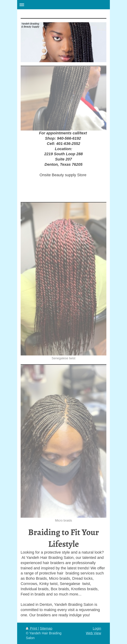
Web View (94, 633)
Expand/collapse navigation (63, 5)
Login (97, 628)
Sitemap (46, 628)
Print (32, 628)
